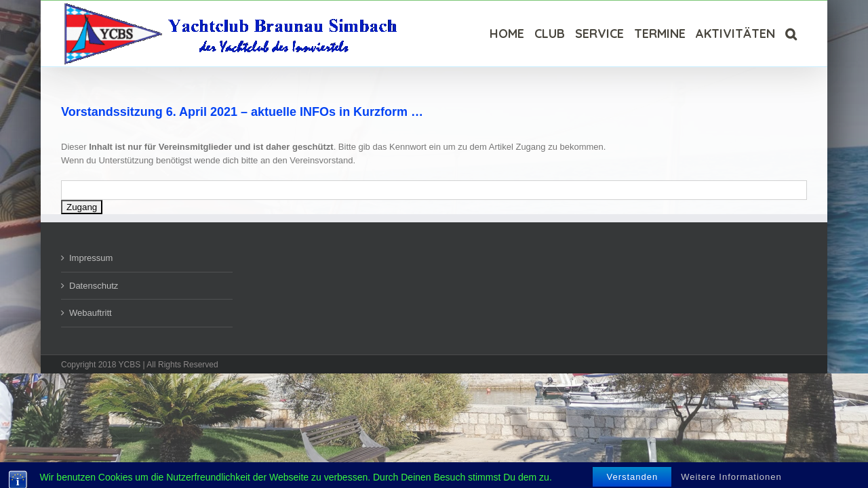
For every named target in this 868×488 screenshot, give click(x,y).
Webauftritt (91, 313)
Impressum (91, 258)
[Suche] (801, 34)
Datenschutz (94, 286)
